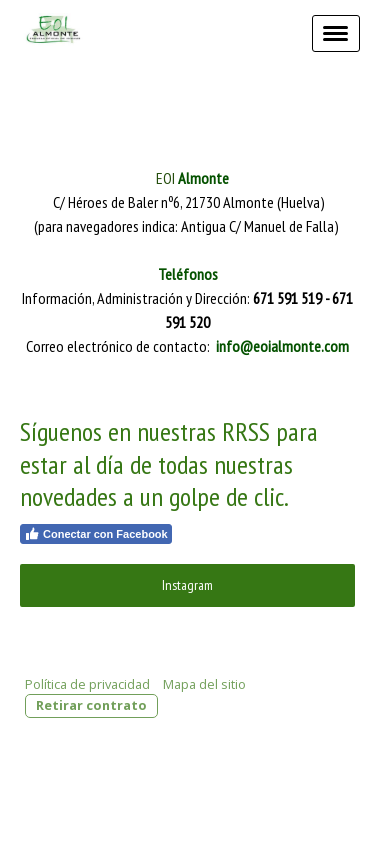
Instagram (187, 585)
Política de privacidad (87, 684)
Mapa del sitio (204, 684)
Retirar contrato (91, 705)
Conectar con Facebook (96, 534)
